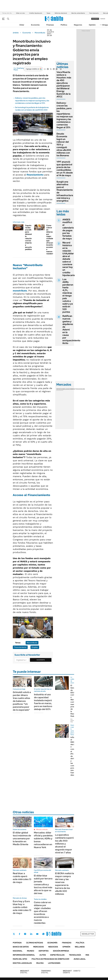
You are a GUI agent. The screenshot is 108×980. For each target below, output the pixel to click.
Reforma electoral (61, 13)
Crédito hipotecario (36, 13)
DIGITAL (25, 972)
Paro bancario (94, 13)
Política (64, 25)
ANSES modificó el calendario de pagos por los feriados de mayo (68, 229)
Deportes (44, 951)
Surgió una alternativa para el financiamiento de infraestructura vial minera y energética (65, 191)
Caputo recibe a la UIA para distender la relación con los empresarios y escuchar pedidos (30, 237)
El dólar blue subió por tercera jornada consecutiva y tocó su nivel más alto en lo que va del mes (43, 884)
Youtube (37, 934)
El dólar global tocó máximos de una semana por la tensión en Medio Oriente (22, 838)
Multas (40, 963)
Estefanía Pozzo (19, 69)
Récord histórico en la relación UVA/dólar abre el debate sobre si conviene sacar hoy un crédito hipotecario (69, 259)
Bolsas (66, 389)
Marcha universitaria (78, 13)
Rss (87, 955)
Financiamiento (20, 647)
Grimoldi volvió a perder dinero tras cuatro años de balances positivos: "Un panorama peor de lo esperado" (22, 701)
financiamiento (35, 175)
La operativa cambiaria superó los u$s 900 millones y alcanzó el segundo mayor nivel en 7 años (64, 844)
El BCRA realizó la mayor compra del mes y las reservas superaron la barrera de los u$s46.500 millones (64, 884)
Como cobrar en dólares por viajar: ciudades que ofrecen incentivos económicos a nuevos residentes (51, 240)
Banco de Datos (21, 947)
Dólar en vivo (20, 13)
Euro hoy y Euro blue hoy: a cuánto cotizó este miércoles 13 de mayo (22, 907)
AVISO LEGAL (80, 959)
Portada (17, 943)
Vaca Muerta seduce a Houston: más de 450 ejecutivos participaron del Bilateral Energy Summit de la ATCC (64, 84)
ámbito (16, 33)
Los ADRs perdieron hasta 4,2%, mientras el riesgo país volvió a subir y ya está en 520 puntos (68, 296)
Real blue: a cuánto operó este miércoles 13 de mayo (22, 878)
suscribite (95, 19)
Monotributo (40, 33)
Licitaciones (54, 963)
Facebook (19, 934)
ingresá (103, 19)
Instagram (25, 934)
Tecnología (75, 955)
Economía (35, 25)
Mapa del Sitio (20, 959)
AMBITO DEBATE (72, 972)
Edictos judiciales (22, 963)
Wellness (80, 947)
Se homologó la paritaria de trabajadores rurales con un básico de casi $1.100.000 (32, 109)
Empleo (35, 647)
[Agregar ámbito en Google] (33, 69)
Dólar (22, 25)
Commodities (74, 389)
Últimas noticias (35, 943)
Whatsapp (43, 934)
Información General (24, 955)
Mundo (31, 951)
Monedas (60, 389)
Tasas (48, 13)
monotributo (20, 291)
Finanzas (50, 25)
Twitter (14, 934)
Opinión (92, 25)
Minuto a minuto (42, 829)
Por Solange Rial (73, 721)
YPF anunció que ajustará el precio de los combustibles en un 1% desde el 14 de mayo (65, 169)
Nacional (18, 951)
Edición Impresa (61, 951)
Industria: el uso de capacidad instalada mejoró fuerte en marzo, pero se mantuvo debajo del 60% (43, 702)
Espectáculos (57, 955)
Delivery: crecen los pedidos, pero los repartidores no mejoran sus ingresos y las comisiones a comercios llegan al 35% (32, 101)
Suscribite (41, 660)
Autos (43, 955)
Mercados (38, 947)
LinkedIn (31, 934)
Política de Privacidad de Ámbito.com (50, 959)
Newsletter (88, 934)
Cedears (82, 389)
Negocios (78, 25)
